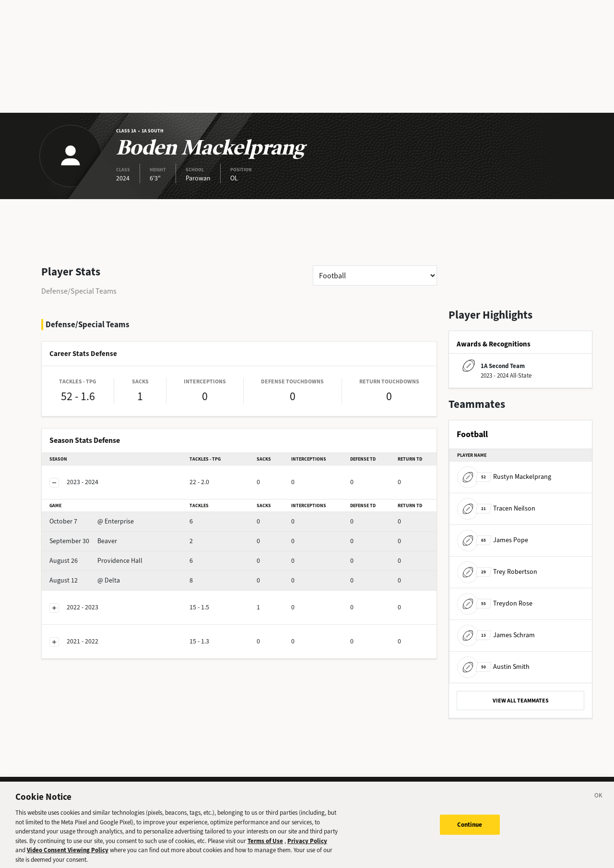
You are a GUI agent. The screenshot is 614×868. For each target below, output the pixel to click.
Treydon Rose (495, 603)
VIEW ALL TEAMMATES (521, 701)
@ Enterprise (92, 521)
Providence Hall (96, 561)
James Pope (493, 540)
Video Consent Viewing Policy (68, 857)
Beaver (83, 541)
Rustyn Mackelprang (504, 477)
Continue (470, 832)
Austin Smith (493, 667)
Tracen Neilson (496, 508)
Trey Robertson (497, 572)
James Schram (496, 635)
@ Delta (85, 580)
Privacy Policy (307, 848)
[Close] (599, 804)
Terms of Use (265, 848)
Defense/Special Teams (79, 291)
